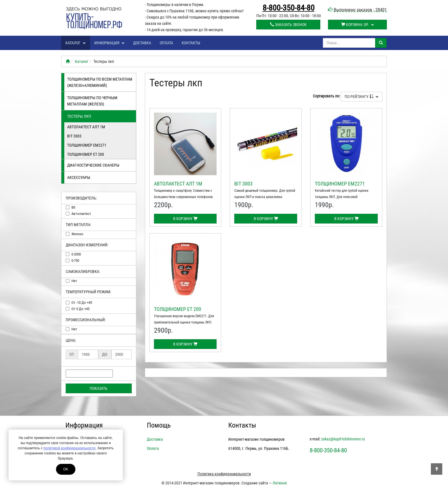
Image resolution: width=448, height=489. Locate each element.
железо (77, 234)
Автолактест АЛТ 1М (86, 127)
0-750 (75, 261)
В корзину (185, 219)
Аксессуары (79, 177)
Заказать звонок (288, 25)
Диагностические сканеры (93, 165)
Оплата (166, 43)
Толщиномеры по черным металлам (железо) (92, 101)
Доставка (142, 43)
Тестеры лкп (79, 116)
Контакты (191, 43)
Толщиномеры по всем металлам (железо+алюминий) (100, 82)
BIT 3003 (74, 136)
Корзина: (358, 25)
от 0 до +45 (80, 309)
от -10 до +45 (82, 303)
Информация (109, 43)
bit (73, 207)
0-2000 (76, 254)
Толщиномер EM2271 (87, 145)
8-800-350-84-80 (289, 8)
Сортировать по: (326, 96)
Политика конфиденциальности (224, 474)
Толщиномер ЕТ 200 (86, 154)
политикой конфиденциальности (69, 448)
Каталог (76, 43)
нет (74, 281)
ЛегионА (280, 483)
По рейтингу (362, 97)
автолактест (81, 214)
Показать (99, 388)
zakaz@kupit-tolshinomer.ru (343, 439)
